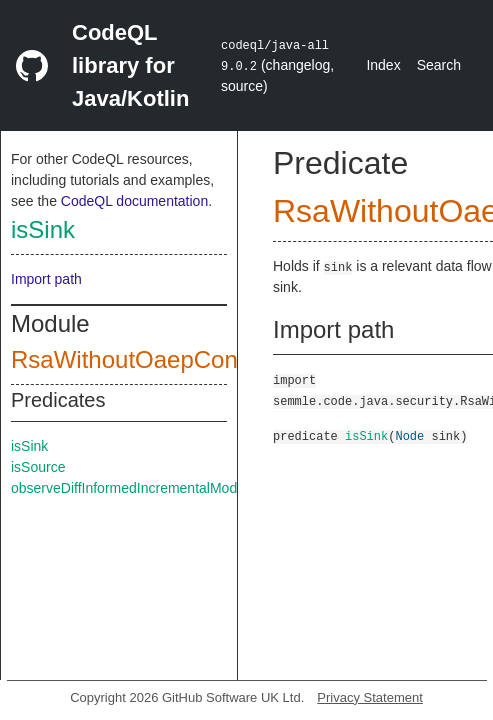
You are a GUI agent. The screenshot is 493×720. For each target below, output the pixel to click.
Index (383, 65)
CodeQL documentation (134, 201)
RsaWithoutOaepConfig (137, 359)
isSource (38, 467)
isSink (43, 229)
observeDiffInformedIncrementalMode (128, 488)
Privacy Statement (370, 697)
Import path (46, 279)
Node (409, 435)
